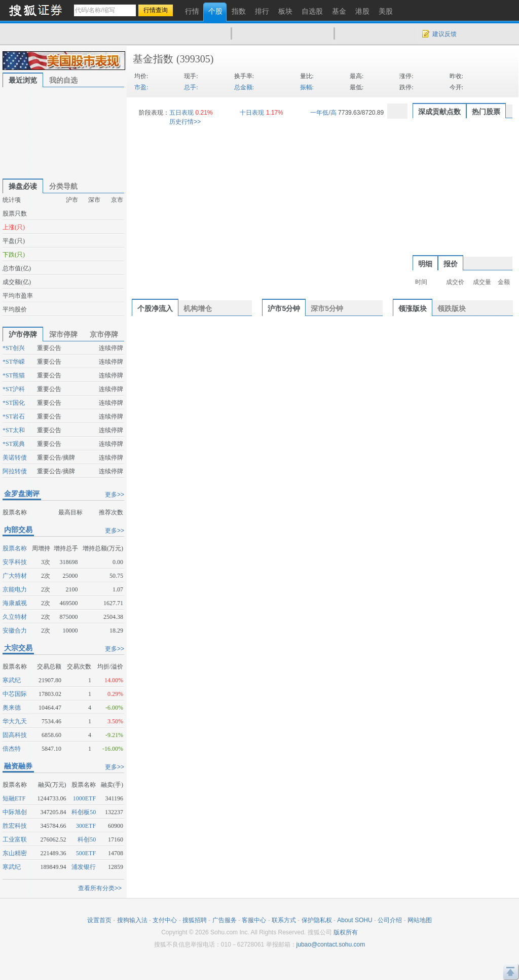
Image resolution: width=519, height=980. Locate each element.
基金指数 (153, 59)
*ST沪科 (14, 389)
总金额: (244, 87)
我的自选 (63, 80)
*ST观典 (14, 444)
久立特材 (15, 617)
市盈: (141, 87)
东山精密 (15, 853)
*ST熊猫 (14, 375)
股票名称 (15, 548)
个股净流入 (155, 308)
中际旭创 (15, 812)
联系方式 (284, 920)
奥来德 (12, 708)
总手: (191, 87)
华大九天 (15, 721)
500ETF (86, 853)
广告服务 (225, 920)
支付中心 (165, 920)
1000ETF (84, 798)
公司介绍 (390, 920)
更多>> (115, 495)
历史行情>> (185, 122)
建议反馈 (444, 34)
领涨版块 (413, 308)
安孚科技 (15, 562)
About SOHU (355, 920)
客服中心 (254, 920)
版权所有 (346, 932)
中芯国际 (15, 694)
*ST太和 (14, 430)
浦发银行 (84, 867)
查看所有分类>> (100, 888)
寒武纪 (12, 680)
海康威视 (15, 603)
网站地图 (420, 920)
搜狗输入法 (132, 920)
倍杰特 (12, 749)
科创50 (87, 839)
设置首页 (99, 920)
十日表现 (252, 113)
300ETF (86, 826)
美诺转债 (15, 458)
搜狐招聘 (195, 920)
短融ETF (14, 798)
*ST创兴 (14, 348)
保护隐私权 (317, 920)
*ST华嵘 (14, 362)
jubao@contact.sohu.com (331, 944)
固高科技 (15, 735)
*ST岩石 (14, 416)
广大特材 (15, 576)
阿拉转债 (15, 471)
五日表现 (181, 113)
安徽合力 (15, 631)
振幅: (307, 87)
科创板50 (84, 812)
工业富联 (15, 839)
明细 (425, 264)
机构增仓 (198, 308)
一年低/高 (323, 113)
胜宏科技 (15, 826)
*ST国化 (14, 403)
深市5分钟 (327, 308)
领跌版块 (452, 308)
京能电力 (15, 589)
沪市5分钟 (284, 308)
